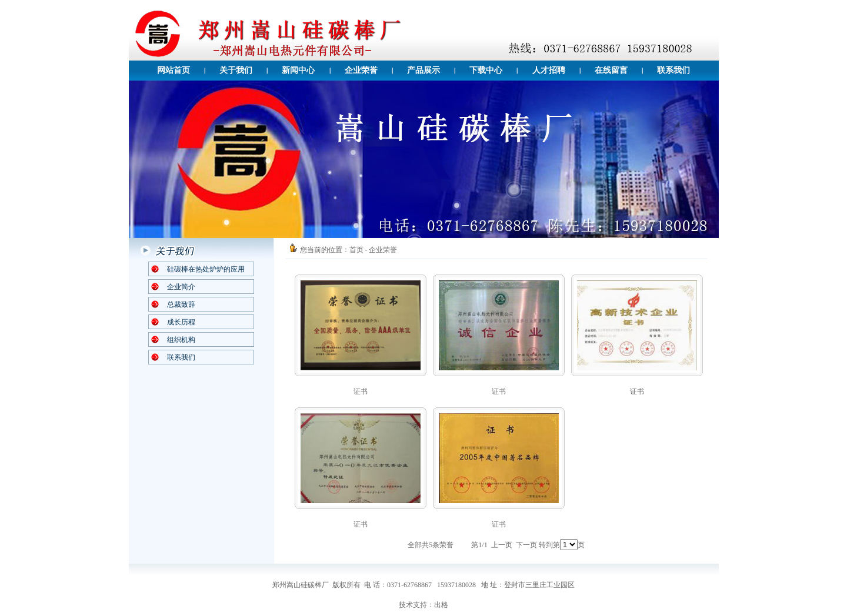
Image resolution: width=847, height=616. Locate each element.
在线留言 (611, 70)
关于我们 (236, 70)
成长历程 (181, 322)
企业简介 (181, 287)
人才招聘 (549, 70)
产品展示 (423, 70)
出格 (441, 605)
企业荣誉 (361, 70)
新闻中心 (298, 70)
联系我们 (673, 70)
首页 (356, 250)
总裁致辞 (181, 304)
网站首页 (174, 70)
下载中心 (486, 70)
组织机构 (181, 340)
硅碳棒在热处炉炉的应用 (206, 269)
